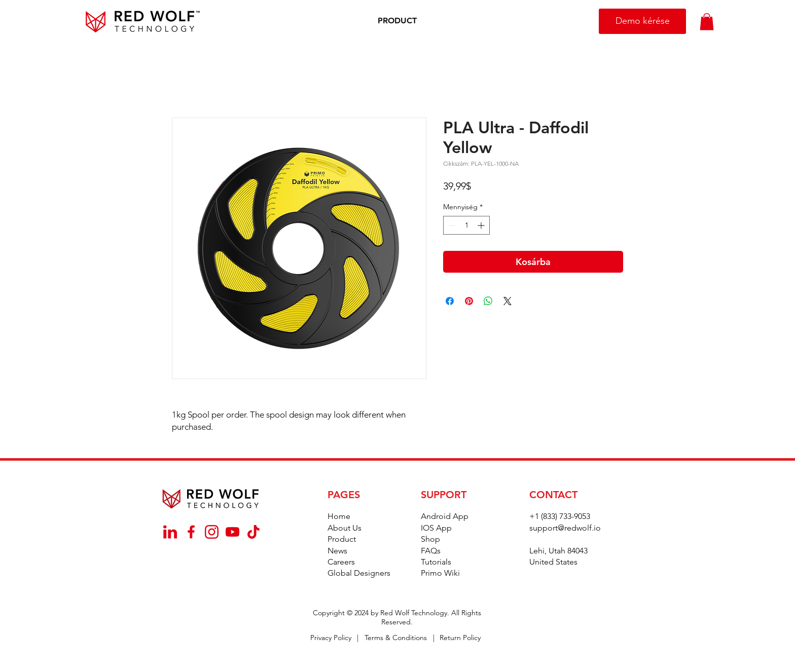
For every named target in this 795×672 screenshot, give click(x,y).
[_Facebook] (191, 532)
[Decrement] (451, 225)
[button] (397, 21)
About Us (345, 528)
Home (339, 516)
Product (342, 539)
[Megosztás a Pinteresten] (469, 301)
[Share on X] (508, 301)
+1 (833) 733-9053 (560, 516)
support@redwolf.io (565, 528)
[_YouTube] (232, 532)
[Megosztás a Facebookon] (450, 301)
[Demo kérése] (642, 21)
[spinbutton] (466, 225)
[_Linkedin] (170, 532)
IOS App (436, 528)
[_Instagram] (212, 532)
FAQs (431, 551)
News (337, 551)
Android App (445, 516)
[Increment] (482, 225)
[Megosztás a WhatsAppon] (488, 301)
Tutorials (436, 562)
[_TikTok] (253, 532)
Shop (430, 539)
